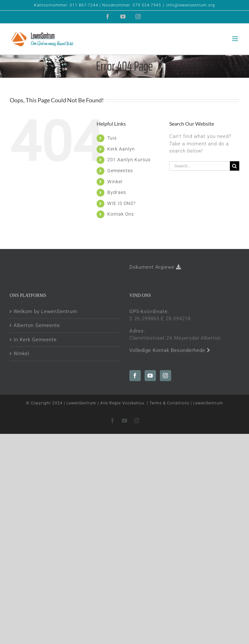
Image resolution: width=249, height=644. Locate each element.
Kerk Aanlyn (121, 149)
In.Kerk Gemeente (35, 340)
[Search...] (200, 166)
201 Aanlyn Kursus (129, 160)
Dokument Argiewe (155, 267)
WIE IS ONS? (121, 203)
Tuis (112, 138)
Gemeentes (120, 171)
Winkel (115, 182)
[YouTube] (150, 376)
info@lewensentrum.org (191, 5)
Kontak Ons (121, 214)
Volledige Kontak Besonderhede (170, 350)
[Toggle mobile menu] (236, 39)
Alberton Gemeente (37, 325)
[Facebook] (135, 376)
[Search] (235, 166)
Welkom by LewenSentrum (45, 311)
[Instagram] (166, 376)
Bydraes (117, 192)
